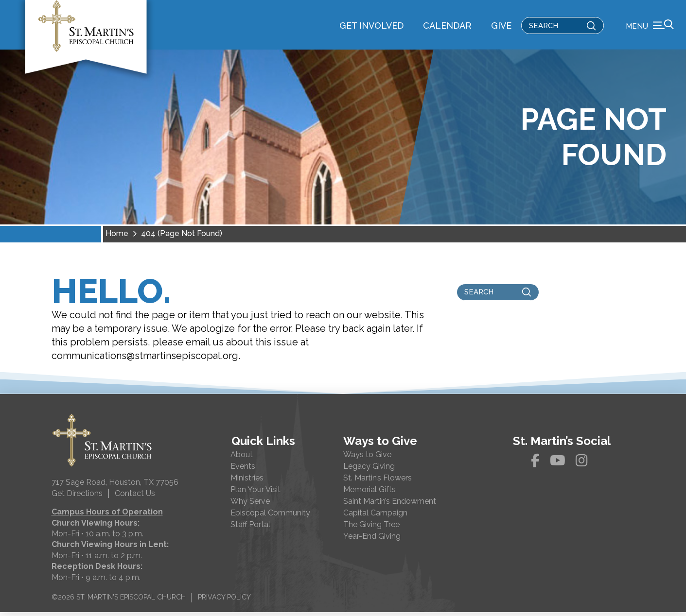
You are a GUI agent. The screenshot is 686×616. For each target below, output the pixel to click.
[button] (650, 27)
